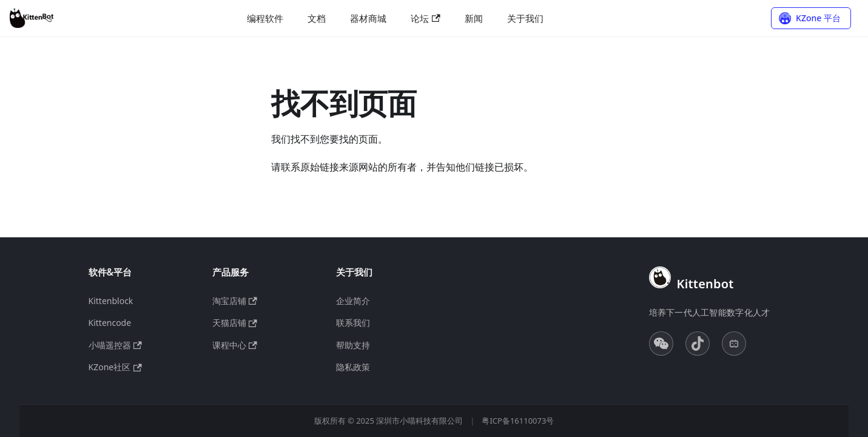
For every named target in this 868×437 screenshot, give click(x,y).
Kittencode (110, 323)
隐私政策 (353, 367)
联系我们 (353, 323)
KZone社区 (115, 367)
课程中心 (235, 345)
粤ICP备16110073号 (518, 421)
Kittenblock (111, 301)
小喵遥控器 (115, 345)
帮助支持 (353, 345)
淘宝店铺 (235, 301)
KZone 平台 (818, 18)
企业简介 (353, 301)
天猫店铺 (235, 323)
